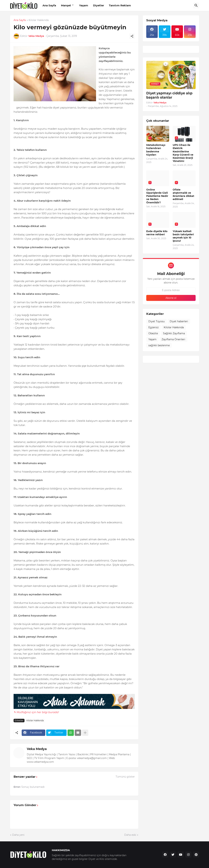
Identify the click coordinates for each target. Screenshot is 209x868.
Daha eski (130, 835)
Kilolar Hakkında (39, 20)
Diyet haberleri (179, 321)
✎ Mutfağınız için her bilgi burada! (36, 712)
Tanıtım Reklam (120, 5)
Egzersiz (153, 327)
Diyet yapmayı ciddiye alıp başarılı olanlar (169, 95)
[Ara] (196, 5)
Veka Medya (37, 749)
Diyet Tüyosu (156, 321)
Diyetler (99, 5)
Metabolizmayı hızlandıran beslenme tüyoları (156, 150)
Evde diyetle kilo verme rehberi (157, 233)
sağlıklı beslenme (159, 345)
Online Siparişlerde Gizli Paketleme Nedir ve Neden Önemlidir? (157, 196)
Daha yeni (18, 835)
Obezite (153, 333)
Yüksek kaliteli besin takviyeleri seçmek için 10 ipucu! (183, 236)
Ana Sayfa (49, 5)
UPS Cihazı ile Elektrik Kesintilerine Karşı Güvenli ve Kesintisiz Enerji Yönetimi (183, 153)
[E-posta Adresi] (171, 290)
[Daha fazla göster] (85, 733)
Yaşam (84, 5)
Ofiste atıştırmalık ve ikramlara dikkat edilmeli (183, 194)
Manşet (66, 5)
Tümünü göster (125, 777)
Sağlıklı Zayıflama (174, 333)
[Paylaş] (132, 36)
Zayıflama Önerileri (173, 339)
